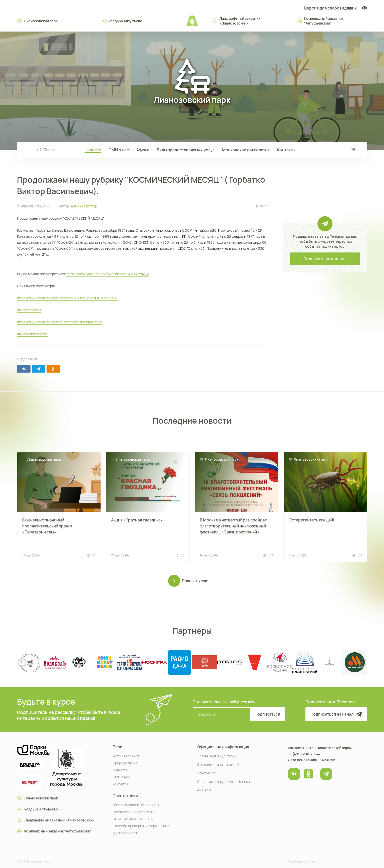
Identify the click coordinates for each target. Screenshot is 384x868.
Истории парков (126, 756)
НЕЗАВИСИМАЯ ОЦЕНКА (133, 819)
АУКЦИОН (205, 790)
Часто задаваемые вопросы (136, 805)
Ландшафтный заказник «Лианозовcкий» (236, 21)
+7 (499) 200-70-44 (304, 754)
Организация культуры (216, 756)
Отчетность (207, 773)
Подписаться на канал (325, 259)
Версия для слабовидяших (336, 8)
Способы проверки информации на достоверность (142, 829)
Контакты (286, 150)
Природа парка (125, 763)
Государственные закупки (134, 812)
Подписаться (267, 714)
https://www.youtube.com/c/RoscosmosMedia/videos (60, 322)
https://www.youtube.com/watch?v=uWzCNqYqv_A (108, 274)
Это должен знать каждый (218, 764)
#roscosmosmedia (32, 334)
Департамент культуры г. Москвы (225, 781)
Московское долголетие (246, 150)
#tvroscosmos (29, 310)
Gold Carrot (311, 861)
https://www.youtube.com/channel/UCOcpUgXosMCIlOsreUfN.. (67, 298)
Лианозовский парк (37, 21)
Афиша (143, 150)
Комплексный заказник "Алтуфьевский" (320, 21)
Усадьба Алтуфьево (122, 21)
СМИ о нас (119, 150)
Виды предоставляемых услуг (186, 150)
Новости (93, 150)
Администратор (84, 206)
